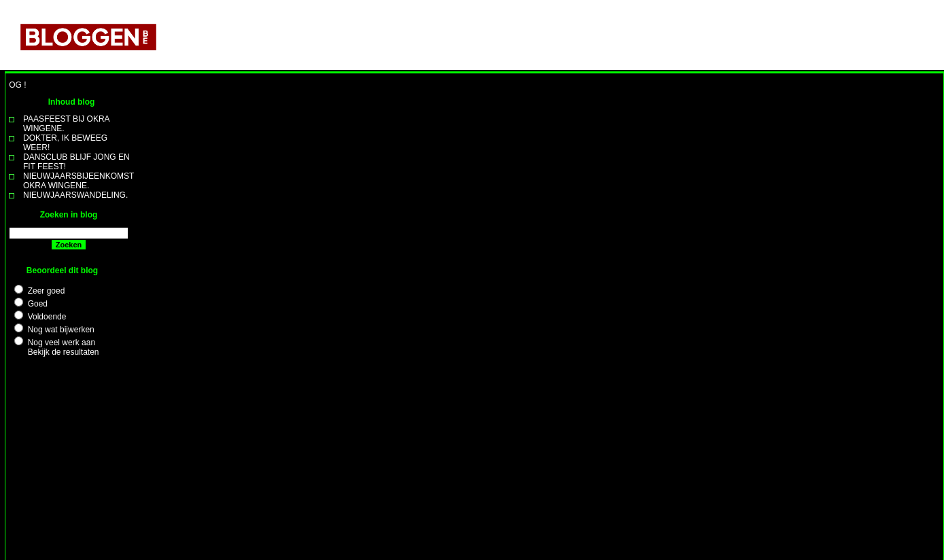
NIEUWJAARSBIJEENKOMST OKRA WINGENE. (78, 181)
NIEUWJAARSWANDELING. (75, 195)
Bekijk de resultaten (64, 352)
